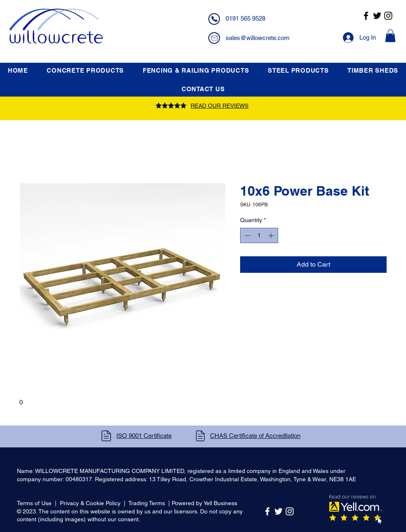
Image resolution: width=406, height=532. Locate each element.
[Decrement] (247, 235)
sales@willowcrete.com (258, 38)
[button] (390, 36)
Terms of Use (34, 503)
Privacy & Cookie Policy (90, 503)
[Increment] (272, 235)
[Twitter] (377, 16)
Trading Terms (147, 503)
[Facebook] (366, 16)
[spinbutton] (259, 235)
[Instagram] (388, 16)
